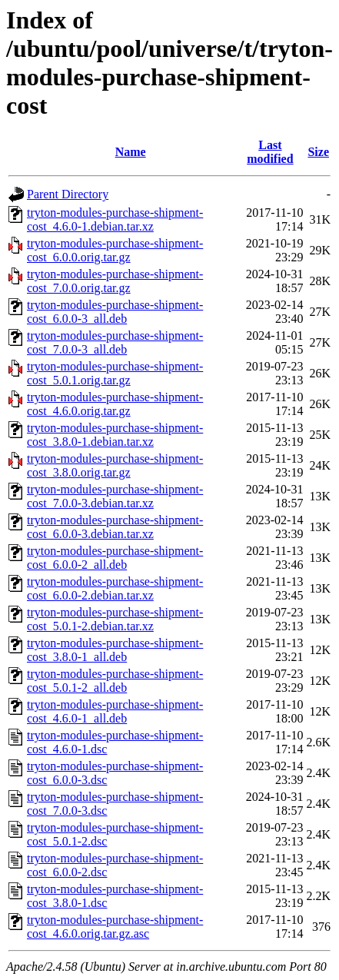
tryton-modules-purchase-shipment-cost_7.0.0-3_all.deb (115, 342)
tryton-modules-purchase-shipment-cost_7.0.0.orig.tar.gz (115, 281)
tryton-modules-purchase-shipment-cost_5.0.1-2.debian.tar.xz (115, 619)
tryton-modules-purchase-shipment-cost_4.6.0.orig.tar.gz (115, 404)
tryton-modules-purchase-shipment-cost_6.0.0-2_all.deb (115, 558)
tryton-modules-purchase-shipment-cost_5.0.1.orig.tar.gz (115, 373)
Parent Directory (68, 194)
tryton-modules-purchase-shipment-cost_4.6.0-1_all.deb (115, 711)
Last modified (270, 152)
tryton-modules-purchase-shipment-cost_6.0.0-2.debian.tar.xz (115, 588)
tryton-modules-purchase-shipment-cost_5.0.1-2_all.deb (115, 681)
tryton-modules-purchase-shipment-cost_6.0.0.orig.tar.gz (115, 250)
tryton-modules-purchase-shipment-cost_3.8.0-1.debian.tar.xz (115, 435)
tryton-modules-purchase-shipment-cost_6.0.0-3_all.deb (115, 312)
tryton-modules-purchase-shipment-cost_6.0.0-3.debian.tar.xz (115, 527)
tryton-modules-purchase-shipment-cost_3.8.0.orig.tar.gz (115, 465)
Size (318, 152)
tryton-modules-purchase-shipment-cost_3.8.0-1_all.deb (115, 650)
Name (131, 152)
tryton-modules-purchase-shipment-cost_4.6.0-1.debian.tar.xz (115, 219)
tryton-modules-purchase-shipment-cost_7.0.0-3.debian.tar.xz (115, 496)
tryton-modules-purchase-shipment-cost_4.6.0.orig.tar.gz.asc (115, 927)
